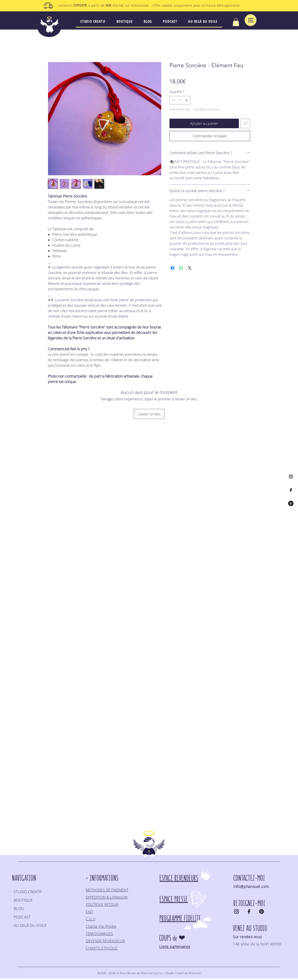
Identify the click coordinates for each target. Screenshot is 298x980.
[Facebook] (291, 490)
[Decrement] (173, 100)
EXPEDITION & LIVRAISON (107, 897)
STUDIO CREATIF (28, 892)
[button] (236, 22)
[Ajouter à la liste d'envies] (245, 123)
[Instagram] (291, 477)
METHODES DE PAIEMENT (107, 890)
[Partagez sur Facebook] (172, 268)
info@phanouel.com (251, 887)
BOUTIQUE (23, 900)
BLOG (19, 909)
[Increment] (187, 100)
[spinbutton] (180, 100)
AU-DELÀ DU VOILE (30, 925)
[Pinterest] (291, 503)
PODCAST (22, 917)
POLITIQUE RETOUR (102, 905)
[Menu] (251, 20)
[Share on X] (190, 268)
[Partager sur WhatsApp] (181, 268)
